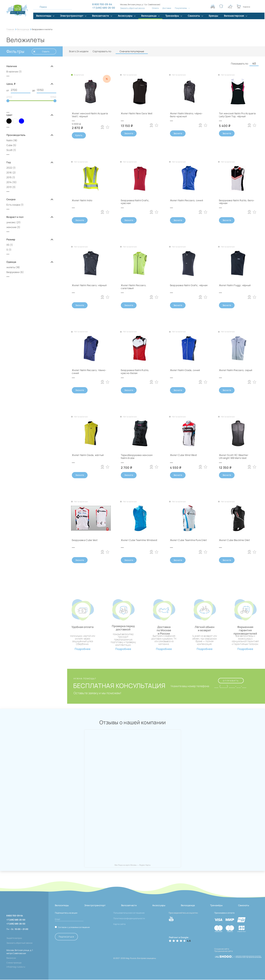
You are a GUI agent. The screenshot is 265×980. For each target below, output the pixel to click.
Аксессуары (159, 906)
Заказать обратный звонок (132, 8)
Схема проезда (14, 963)
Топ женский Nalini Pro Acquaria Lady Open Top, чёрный (237, 115)
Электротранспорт (95, 906)
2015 (9, 177)
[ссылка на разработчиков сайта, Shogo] (238, 956)
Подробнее (83, 649)
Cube (9, 145)
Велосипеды (62, 906)
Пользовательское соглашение (129, 913)
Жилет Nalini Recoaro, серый (236, 370)
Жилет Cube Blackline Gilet (235, 540)
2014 (9, 182)
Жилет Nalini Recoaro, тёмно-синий (89, 372)
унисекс (11, 222)
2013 (9, 187)
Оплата (155, 8)
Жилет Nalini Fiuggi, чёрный (235, 285)
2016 (9, 173)
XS (8, 245)
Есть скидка (13, 205)
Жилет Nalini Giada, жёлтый (88, 455)
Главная (10, 29)
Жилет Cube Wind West (184, 455)
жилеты (11, 267)
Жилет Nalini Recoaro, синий (187, 200)
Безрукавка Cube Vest (85, 540)
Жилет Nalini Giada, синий (185, 370)
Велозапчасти (129, 906)
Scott (9, 150)
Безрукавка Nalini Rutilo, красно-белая (135, 372)
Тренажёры (216, 906)
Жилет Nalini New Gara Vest (137, 113)
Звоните (129, 133)
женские (11, 227)
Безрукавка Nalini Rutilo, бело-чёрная (237, 202)
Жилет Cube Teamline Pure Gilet (188, 540)
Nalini (9, 140)
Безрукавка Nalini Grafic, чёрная (189, 285)
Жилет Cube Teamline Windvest (139, 540)
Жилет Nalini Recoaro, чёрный (89, 285)
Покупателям (181, 8)
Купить (79, 135)
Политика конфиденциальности (129, 919)
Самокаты (244, 906)
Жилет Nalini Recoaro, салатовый (134, 287)
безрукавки (13, 272)
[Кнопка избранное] (230, 6)
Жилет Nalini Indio (82, 200)
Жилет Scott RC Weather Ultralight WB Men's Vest (234, 457)
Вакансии (11, 958)
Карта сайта (119, 924)
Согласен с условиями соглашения (74, 927)
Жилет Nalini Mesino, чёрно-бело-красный (187, 115)
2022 (9, 168)
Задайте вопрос (14, 939)
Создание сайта (222, 949)
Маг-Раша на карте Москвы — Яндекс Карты (133, 865)
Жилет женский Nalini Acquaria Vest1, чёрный (90, 115)
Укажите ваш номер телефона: (190, 687)
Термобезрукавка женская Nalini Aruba (137, 457)
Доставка (167, 8)
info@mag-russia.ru (16, 967)
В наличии (12, 71)
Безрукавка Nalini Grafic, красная (135, 202)
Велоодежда (23, 29)
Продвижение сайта (223, 951)
